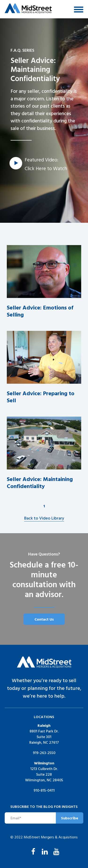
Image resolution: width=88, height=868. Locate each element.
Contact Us (44, 619)
